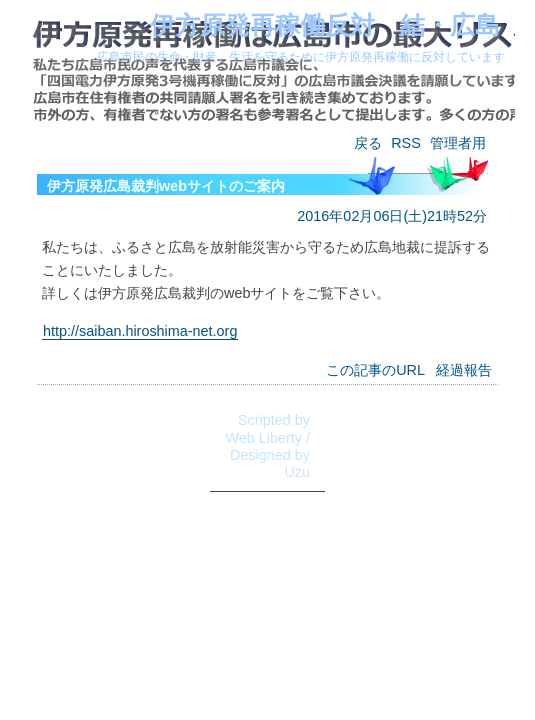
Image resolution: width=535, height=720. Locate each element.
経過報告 (464, 370)
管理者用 (458, 143)
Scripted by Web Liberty (267, 428)
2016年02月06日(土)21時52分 (392, 216)
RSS (406, 143)
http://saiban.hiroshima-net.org (140, 331)
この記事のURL (375, 370)
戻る (368, 143)
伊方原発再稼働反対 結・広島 (325, 25)
